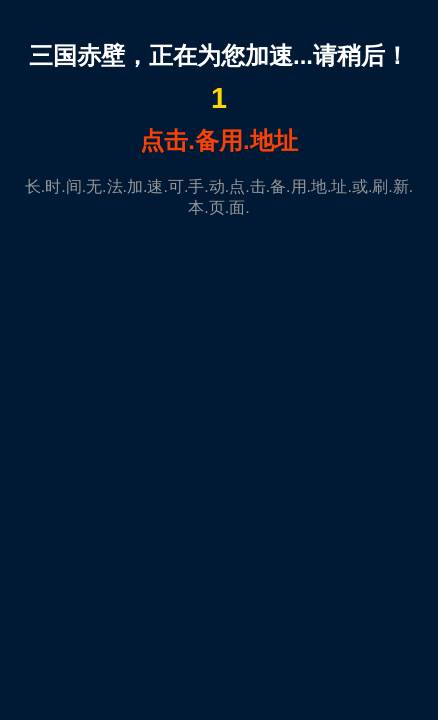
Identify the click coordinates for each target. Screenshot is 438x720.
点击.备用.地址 (218, 140)
